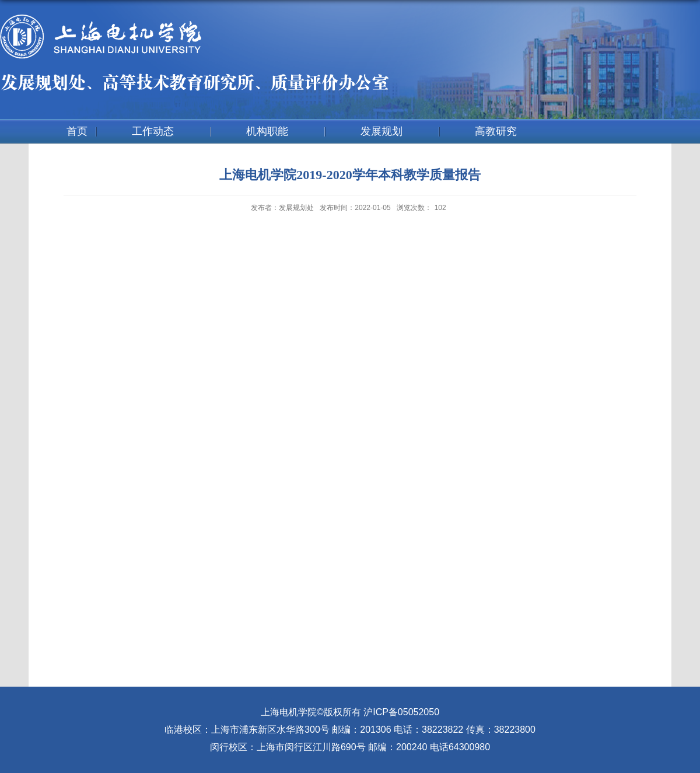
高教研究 (496, 131)
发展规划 (381, 131)
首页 (77, 131)
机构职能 (267, 131)
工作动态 (153, 131)
